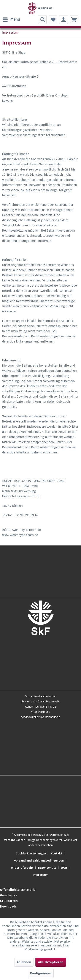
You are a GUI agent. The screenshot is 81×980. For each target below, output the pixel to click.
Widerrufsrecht (22, 868)
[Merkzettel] (53, 20)
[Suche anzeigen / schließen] (42, 20)
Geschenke (9, 895)
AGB (64, 868)
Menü (11, 19)
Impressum (41, 875)
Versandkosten (15, 840)
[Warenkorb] (74, 20)
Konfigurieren (41, 973)
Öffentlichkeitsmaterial (18, 890)
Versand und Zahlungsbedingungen (39, 861)
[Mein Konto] (64, 20)
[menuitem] (11, 20)
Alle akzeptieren (51, 962)
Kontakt (56, 853)
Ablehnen (24, 962)
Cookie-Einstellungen (31, 853)
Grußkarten (9, 901)
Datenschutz (47, 868)
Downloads (8, 906)
